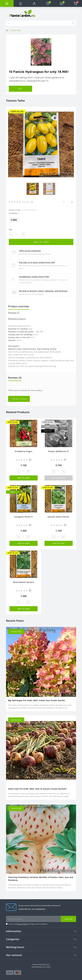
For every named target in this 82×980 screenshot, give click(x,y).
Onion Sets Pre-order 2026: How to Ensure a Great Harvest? (37, 789)
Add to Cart (41, 242)
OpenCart (46, 964)
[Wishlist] (64, 202)
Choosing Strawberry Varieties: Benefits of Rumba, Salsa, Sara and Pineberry (41, 879)
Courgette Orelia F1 (24, 517)
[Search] (73, 23)
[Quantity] (17, 234)
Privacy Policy (22, 924)
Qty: (11, 229)
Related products (17, 319)
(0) (32, 202)
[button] (34, 3)
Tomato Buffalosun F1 (59, 451)
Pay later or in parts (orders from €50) (37, 262)
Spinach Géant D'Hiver (58, 517)
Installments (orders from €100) (34, 277)
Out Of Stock (59, 478)
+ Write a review (19, 399)
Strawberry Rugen (23, 451)
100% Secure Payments (30, 251)
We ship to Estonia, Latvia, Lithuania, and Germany (43, 291)
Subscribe (68, 919)
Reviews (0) (14, 313)
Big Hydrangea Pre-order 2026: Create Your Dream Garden (37, 700)
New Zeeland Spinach (23, 582)
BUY (20, 89)
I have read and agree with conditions (28, 924)
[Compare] (72, 202)
